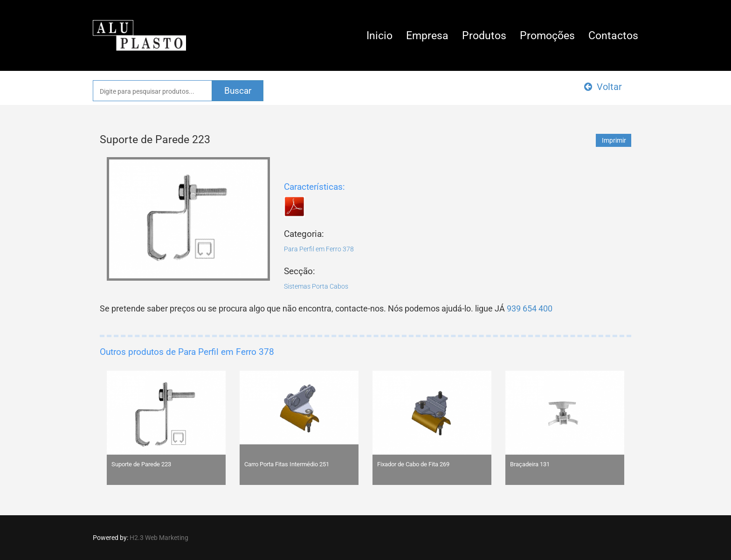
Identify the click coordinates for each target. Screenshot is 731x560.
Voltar (603, 87)
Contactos (613, 36)
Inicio (379, 36)
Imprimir (614, 140)
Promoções (547, 36)
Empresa (427, 36)
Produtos (484, 36)
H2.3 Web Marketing (159, 538)
